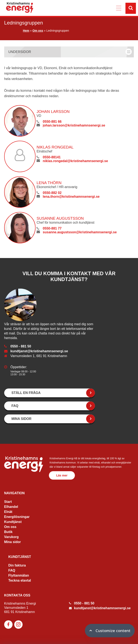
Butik (8, 532)
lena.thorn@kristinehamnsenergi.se (71, 197)
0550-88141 (51, 157)
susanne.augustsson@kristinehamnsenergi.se (79, 232)
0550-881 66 (52, 122)
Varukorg (11, 537)
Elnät (8, 512)
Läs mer (63, 475)
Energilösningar (17, 517)
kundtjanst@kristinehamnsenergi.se (39, 351)
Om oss (38, 31)
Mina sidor (13, 542)
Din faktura (17, 565)
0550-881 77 (52, 228)
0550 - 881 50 (21, 346)
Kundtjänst (13, 522)
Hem (26, 31)
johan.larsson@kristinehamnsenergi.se (74, 125)
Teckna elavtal (20, 580)
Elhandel (11, 507)
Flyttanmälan (19, 575)
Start (8, 502)
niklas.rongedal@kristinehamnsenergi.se (75, 161)
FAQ (12, 570)
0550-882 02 (52, 193)
